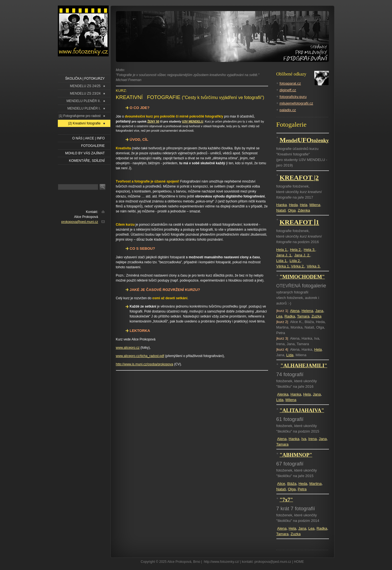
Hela (304, 205)
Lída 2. (295, 261)
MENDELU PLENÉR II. (83, 101)
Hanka (282, 205)
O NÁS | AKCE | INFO (89, 138)
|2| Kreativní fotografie (85, 123)
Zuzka (316, 316)
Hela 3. (310, 250)
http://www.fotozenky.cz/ (222, 562)
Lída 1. (282, 261)
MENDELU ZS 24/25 (85, 86)
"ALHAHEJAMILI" (304, 365)
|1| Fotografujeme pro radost (80, 116)
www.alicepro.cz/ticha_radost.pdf (140, 356)
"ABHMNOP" (296, 455)
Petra (302, 489)
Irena (312, 439)
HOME (299, 562)
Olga (292, 210)
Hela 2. (296, 250)
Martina (315, 484)
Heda (293, 205)
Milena (315, 205)
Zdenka (304, 210)
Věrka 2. (298, 266)
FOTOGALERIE (93, 146)
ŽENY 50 (153, 121)
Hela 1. (282, 250)
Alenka (283, 394)
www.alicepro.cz (128, 348)
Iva (304, 439)
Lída (290, 355)
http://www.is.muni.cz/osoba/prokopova (145, 364)
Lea (279, 316)
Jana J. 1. (284, 255)
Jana (319, 311)
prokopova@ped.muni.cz (80, 222)
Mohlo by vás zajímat (85, 153)
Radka (290, 316)
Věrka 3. (314, 266)
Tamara (303, 316)
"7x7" (286, 500)
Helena (307, 311)
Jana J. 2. (302, 255)
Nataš (281, 210)
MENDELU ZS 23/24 (85, 93)
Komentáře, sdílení (87, 161)
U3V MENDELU (193, 121)
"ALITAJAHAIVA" (302, 410)
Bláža (292, 484)
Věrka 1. (283, 266)
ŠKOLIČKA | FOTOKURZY (85, 79)
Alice (281, 484)
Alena (295, 311)
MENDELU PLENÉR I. (84, 108)
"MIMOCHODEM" (302, 277)
